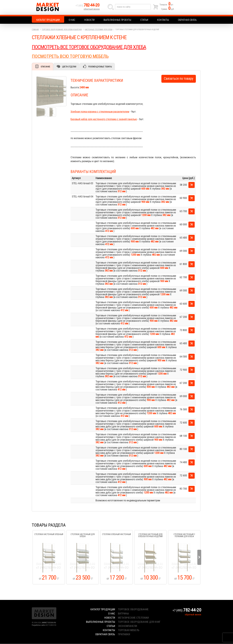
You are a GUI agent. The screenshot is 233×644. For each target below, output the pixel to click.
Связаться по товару (179, 79)
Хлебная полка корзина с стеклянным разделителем (100, 112)
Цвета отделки (70, 67)
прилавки (124, 634)
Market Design (53, 7)
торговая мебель (129, 630)
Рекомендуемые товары (101, 67)
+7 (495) (88, 6)
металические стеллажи (133, 618)
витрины (123, 614)
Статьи (144, 20)
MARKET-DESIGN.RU (49, 623)
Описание (46, 67)
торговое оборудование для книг (139, 622)
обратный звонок (92, 10)
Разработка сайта (39, 625)
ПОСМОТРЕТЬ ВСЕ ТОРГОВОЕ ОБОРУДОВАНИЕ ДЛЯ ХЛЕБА (90, 47)
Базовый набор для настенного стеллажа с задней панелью (104, 119)
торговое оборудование (133, 609)
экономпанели (127, 626)
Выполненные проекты (117, 20)
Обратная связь (187, 20)
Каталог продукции (48, 20)
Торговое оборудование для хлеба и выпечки (62, 30)
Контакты (163, 20)
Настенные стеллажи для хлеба (99, 30)
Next (199, 557)
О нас (72, 20)
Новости (89, 20)
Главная (35, 30)
